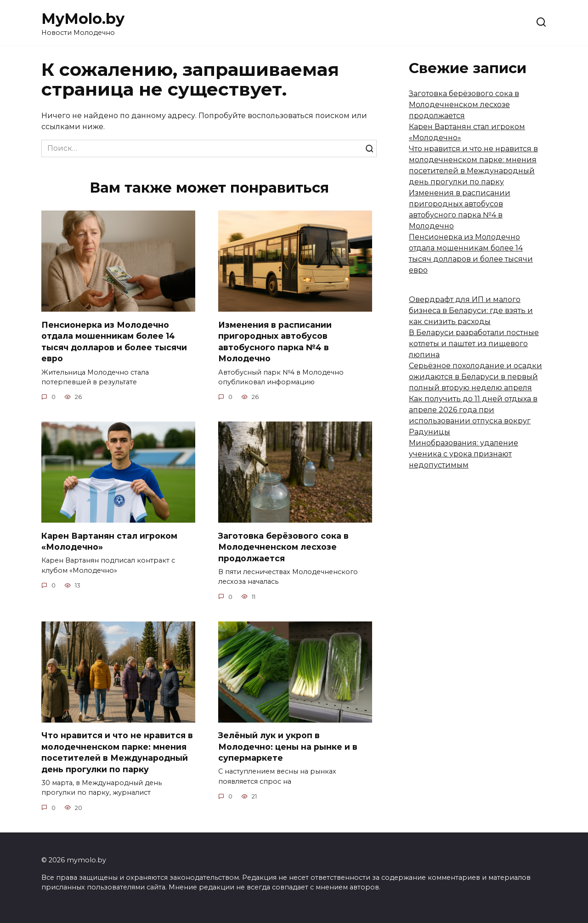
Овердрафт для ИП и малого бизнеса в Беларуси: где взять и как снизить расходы (471, 311)
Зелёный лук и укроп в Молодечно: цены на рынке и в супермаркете (288, 746)
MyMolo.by (83, 19)
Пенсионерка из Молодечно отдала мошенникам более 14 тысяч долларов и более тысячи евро (114, 341)
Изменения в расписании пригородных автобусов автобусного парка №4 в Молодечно (275, 341)
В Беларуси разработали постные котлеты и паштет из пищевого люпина (474, 344)
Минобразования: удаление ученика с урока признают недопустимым (464, 454)
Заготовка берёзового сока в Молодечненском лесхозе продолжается (283, 547)
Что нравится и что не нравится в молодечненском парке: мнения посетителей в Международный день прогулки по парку (117, 752)
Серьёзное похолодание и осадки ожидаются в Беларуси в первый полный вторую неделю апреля (475, 377)
